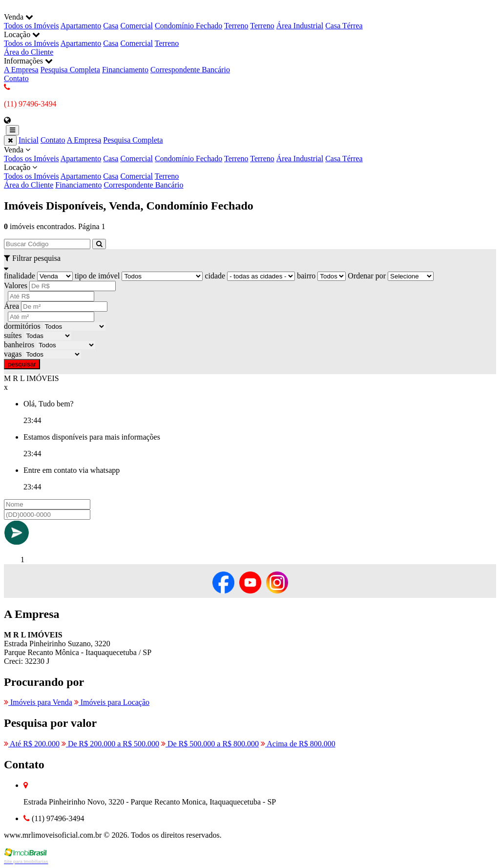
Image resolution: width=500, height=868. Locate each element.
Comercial (136, 26)
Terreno (236, 26)
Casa (111, 26)
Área (11, 306)
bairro (306, 276)
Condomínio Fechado (188, 26)
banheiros (19, 345)
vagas (13, 354)
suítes (13, 335)
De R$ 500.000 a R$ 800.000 (210, 744)
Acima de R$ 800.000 (298, 744)
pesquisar (22, 364)
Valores (16, 286)
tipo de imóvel (97, 276)
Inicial (29, 140)
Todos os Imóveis (31, 26)
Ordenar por (367, 276)
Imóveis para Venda (38, 702)
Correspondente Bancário (190, 70)
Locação (250, 172)
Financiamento (125, 70)
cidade (215, 276)
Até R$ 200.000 (32, 744)
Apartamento (81, 26)
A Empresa (21, 70)
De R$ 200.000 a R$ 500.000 (110, 744)
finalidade (20, 276)
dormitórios (22, 326)
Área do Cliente (29, 52)
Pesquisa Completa (70, 70)
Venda (250, 154)
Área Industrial (300, 26)
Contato (16, 78)
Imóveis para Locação (112, 702)
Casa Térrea (344, 26)
